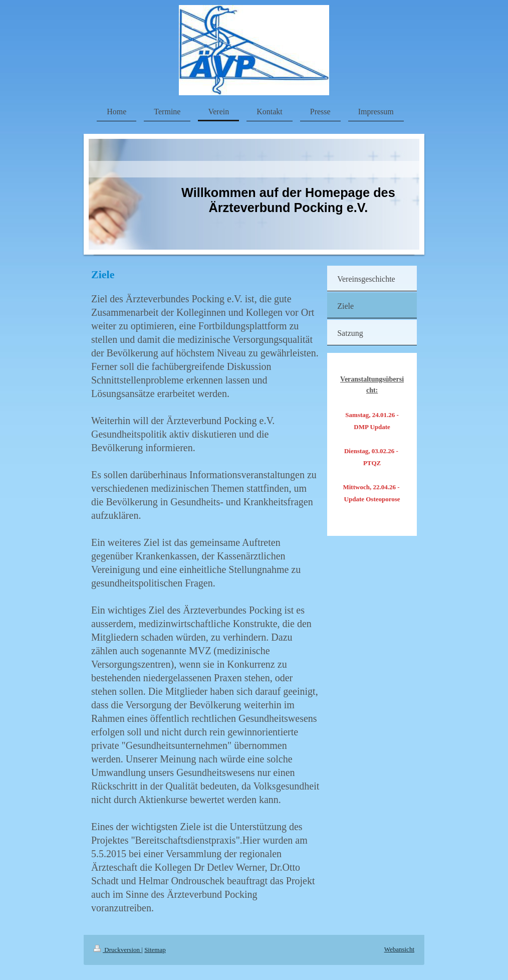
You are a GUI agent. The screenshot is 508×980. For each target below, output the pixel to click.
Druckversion (117, 950)
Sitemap (155, 950)
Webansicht (399, 949)
